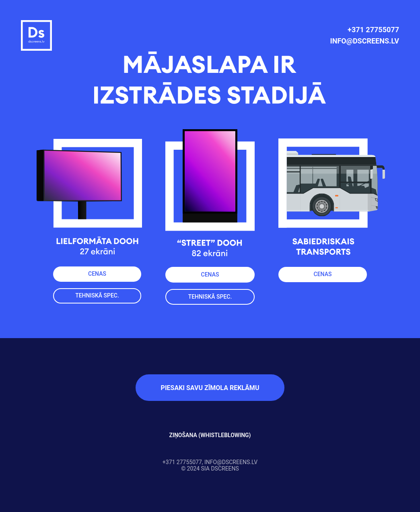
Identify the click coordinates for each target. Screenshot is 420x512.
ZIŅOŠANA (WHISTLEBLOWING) (210, 435)
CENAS (210, 275)
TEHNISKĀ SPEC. (210, 297)
